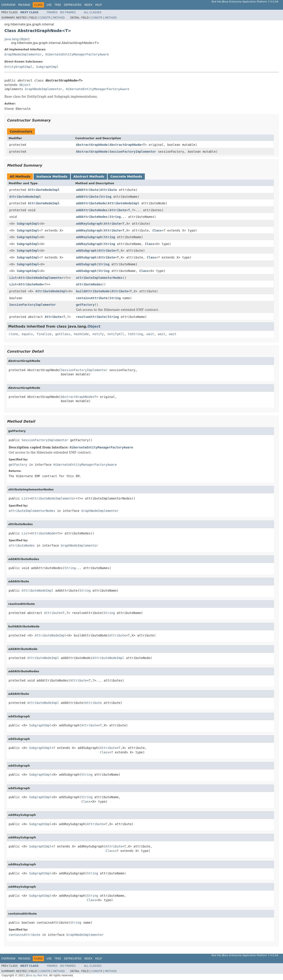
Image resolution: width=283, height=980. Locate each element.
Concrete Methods (126, 177)
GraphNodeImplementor (23, 54)
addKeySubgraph (89, 224)
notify (98, 334)
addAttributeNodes (92, 210)
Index (88, 5)
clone (13, 334)
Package (24, 5)
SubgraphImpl (47, 67)
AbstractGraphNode (92, 145)
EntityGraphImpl (18, 67)
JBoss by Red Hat (37, 975)
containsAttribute (92, 298)
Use (49, 5)
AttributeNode (31, 284)
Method (59, 18)
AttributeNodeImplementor (41, 278)
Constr (45, 18)
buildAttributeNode (93, 291)
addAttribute (87, 190)
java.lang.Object (17, 39)
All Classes (93, 12)
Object (25, 85)
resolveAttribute (91, 317)
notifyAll (116, 334)
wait (150, 334)
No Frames (68, 12)
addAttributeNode (91, 203)
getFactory (85, 305)
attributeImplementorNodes (99, 278)
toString (135, 334)
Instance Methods (52, 177)
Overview (8, 5)
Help (98, 5)
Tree (58, 5)
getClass (63, 334)
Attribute (109, 190)
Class (157, 230)
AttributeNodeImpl (44, 190)
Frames (52, 12)
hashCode (81, 334)
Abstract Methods (89, 177)
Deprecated (73, 5)
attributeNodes (89, 284)
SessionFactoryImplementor (133, 152)
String (106, 197)
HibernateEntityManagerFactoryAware (77, 54)
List (13, 278)
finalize (44, 334)
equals (27, 334)
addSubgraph (86, 251)
